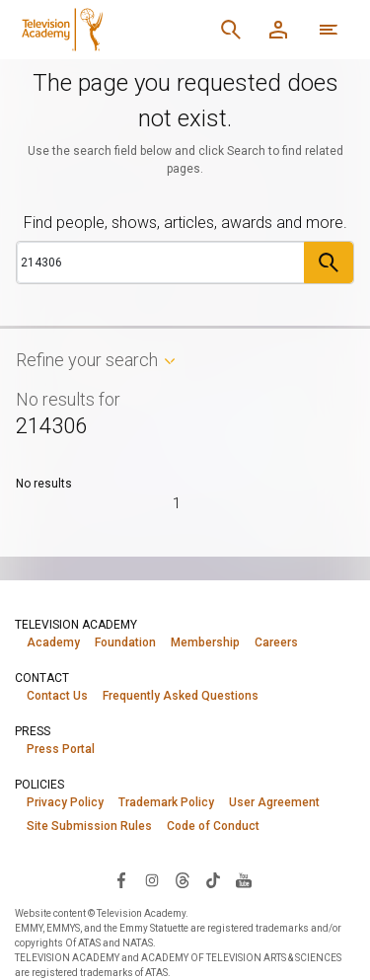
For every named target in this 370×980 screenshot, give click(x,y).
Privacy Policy (65, 802)
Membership (205, 642)
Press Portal (61, 749)
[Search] (231, 30)
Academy (53, 642)
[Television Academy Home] (111, 30)
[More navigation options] (329, 30)
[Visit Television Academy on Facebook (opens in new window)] (121, 879)
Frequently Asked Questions (181, 696)
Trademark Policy (166, 802)
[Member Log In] (278, 30)
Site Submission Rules (89, 826)
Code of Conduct (213, 826)
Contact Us (57, 696)
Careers (276, 642)
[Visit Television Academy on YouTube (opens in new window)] (244, 879)
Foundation (125, 642)
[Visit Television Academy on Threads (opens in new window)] (183, 879)
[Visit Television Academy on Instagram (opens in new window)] (152, 879)
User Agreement (274, 802)
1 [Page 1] (177, 503)
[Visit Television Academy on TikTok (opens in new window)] (213, 879)
